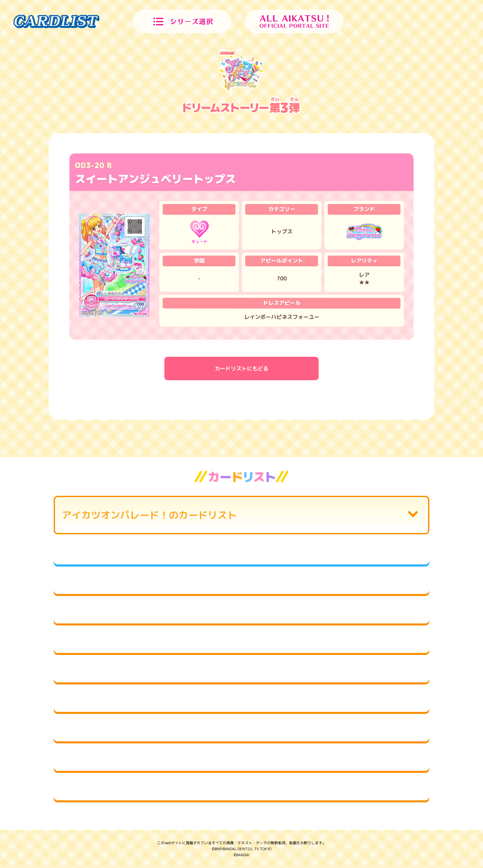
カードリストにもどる (241, 369)
